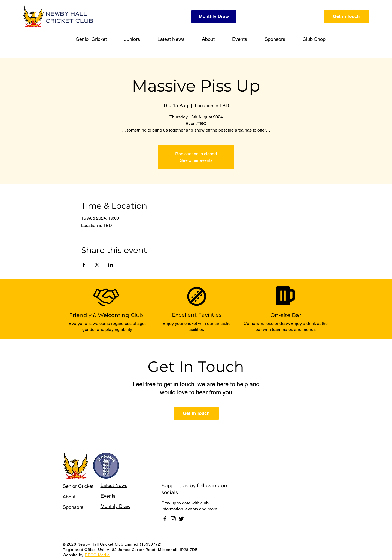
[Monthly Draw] (214, 17)
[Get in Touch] (346, 17)
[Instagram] (173, 519)
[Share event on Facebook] (84, 265)
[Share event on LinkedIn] (110, 265)
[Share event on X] (97, 265)
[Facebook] (165, 519)
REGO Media (97, 555)
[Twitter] (181, 519)
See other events (196, 160)
